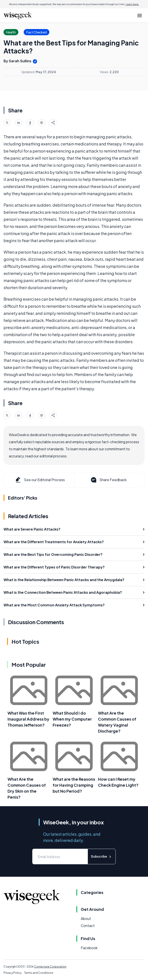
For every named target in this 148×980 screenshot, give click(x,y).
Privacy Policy (12, 973)
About (86, 918)
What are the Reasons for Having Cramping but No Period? (74, 785)
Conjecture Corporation (50, 967)
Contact (88, 926)
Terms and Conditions (39, 973)
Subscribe (102, 857)
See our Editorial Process (40, 480)
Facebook (89, 948)
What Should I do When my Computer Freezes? (72, 719)
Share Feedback (108, 480)
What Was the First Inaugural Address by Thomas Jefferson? (28, 719)
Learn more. (132, 4)
